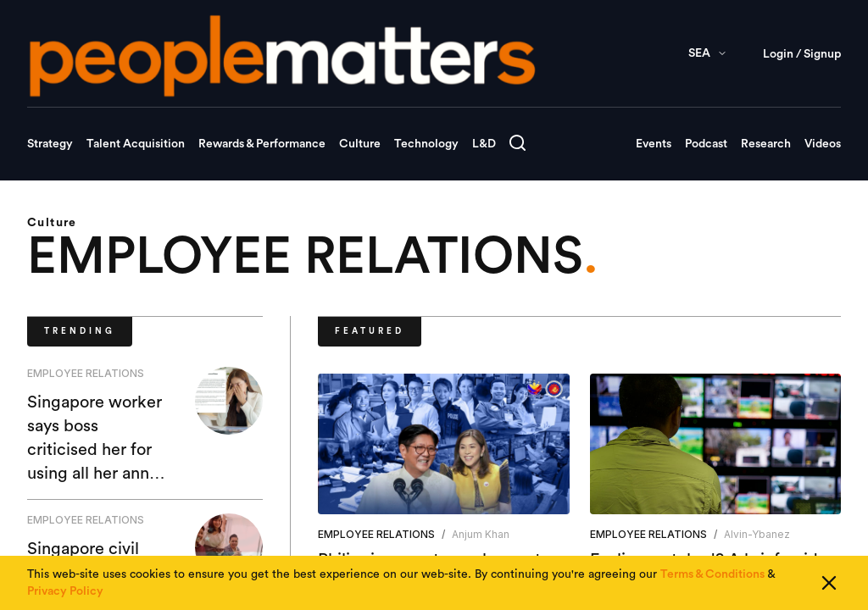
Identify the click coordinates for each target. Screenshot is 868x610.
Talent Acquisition (136, 144)
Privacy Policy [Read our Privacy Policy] (65, 591)
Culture (360, 144)
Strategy (50, 144)
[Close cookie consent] (829, 583)
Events (654, 144)
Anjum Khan (481, 534)
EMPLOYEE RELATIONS (86, 373)
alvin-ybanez (757, 534)
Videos (823, 144)
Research (766, 144)
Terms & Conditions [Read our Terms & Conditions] (712, 574)
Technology (426, 144)
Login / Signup (802, 54)
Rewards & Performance (262, 144)
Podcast (706, 144)
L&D (484, 144)
